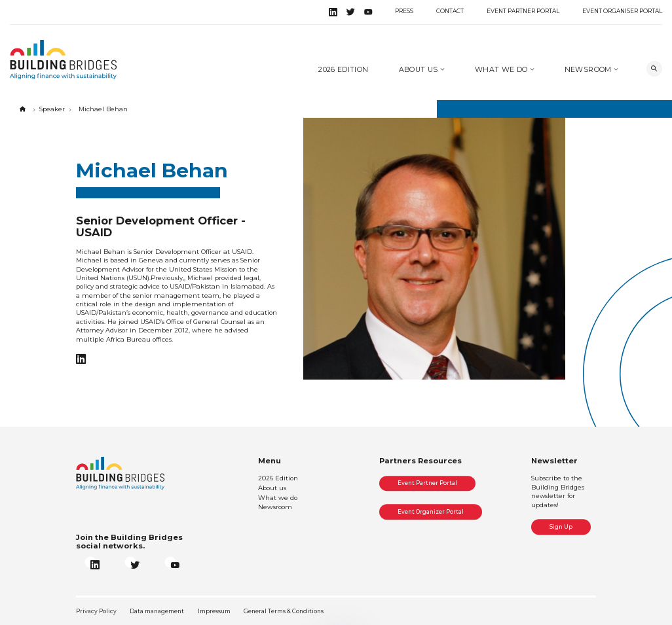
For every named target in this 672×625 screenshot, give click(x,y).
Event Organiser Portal (622, 11)
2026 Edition (343, 70)
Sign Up (561, 527)
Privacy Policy (96, 611)
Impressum (214, 611)
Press (404, 11)
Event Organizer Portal (431, 512)
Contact (450, 11)
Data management (157, 611)
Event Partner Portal (523, 11)
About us (420, 70)
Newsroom (589, 70)
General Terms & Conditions (284, 611)
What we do (502, 70)
